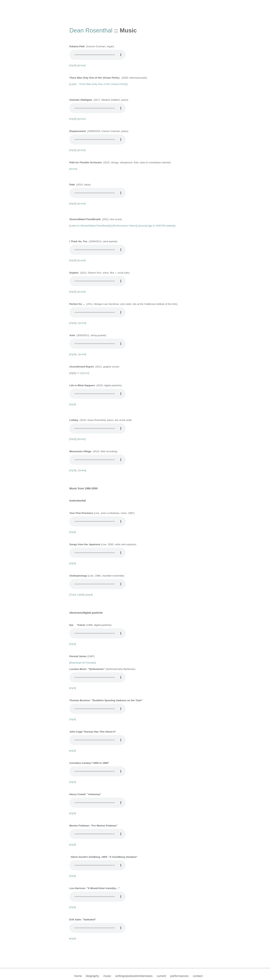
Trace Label (77, 595)
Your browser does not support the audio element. (97, 55)
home (78, 976)
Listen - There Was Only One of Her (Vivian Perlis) (98, 84)
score (82, 65)
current (161, 976)
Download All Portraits (82, 663)
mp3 (73, 65)
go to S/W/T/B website (162, 226)
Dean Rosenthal (91, 30)
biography (92, 976)
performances (179, 976)
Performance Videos (125, 226)
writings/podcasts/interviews (134, 976)
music (107, 976)
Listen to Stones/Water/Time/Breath (90, 226)
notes (82, 470)
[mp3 (72, 719)
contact (198, 976)
